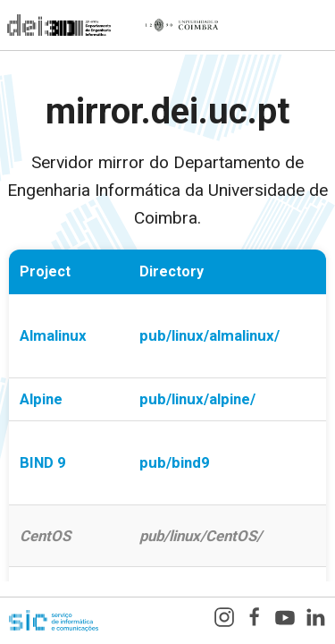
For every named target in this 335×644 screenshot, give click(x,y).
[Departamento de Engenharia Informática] (55, 25)
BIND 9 (43, 462)
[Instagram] (224, 621)
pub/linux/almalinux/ (209, 335)
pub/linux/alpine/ (197, 399)
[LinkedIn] (315, 621)
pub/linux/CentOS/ (201, 536)
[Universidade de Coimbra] (182, 25)
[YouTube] (285, 621)
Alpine (41, 399)
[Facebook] (255, 621)
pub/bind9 (175, 462)
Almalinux (53, 335)
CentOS (45, 536)
